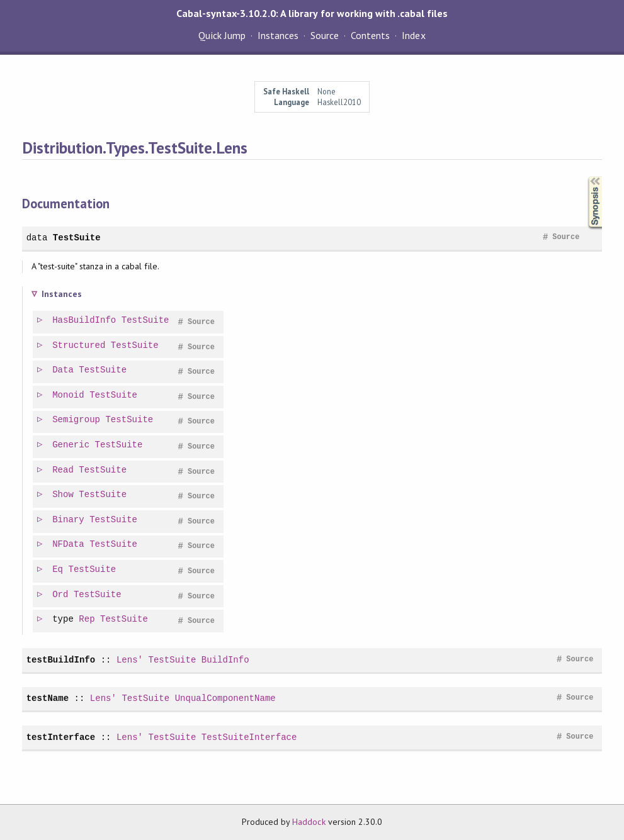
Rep (87, 619)
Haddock (309, 822)
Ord (61, 595)
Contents (370, 35)
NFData (69, 545)
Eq (58, 570)
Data (64, 370)
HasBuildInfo (85, 321)
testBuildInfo (61, 660)
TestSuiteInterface (249, 737)
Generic (71, 445)
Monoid (69, 395)
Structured (79, 346)
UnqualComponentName (225, 698)
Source (325, 35)
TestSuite (77, 238)
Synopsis (585, 176)
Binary (69, 520)
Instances (278, 35)
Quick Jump (222, 35)
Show (64, 495)
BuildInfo (225, 660)
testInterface (61, 737)
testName (48, 698)
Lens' (130, 660)
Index (413, 35)
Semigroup (77, 420)
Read (64, 470)
